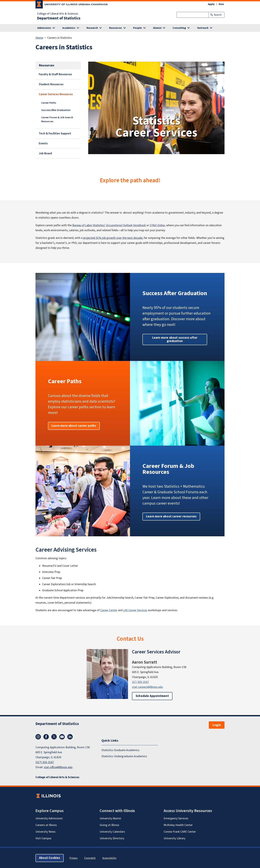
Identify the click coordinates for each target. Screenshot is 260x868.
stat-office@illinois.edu (58, 767)
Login (217, 725)
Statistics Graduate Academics (120, 750)
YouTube (62, 737)
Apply (211, 4)
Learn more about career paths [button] (74, 426)
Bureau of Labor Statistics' (109, 225)
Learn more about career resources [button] (171, 516)
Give (221, 4)
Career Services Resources (56, 94)
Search (218, 15)
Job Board (45, 153)
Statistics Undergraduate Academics (124, 756)
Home (39, 38)
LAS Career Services (135, 610)
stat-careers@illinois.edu (147, 687)
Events (43, 143)
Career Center (109, 610)
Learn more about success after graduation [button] (175, 339)
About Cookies (50, 858)
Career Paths (49, 103)
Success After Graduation (56, 110)
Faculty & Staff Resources (55, 74)
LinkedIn (70, 737)
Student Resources (51, 84)
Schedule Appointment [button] (152, 696)
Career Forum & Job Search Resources (57, 119)
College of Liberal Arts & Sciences (58, 14)
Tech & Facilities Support (55, 133)
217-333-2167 (140, 682)
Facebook (46, 737)
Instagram (38, 737)
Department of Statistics (59, 18)
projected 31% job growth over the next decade (113, 238)
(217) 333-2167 (45, 762)
